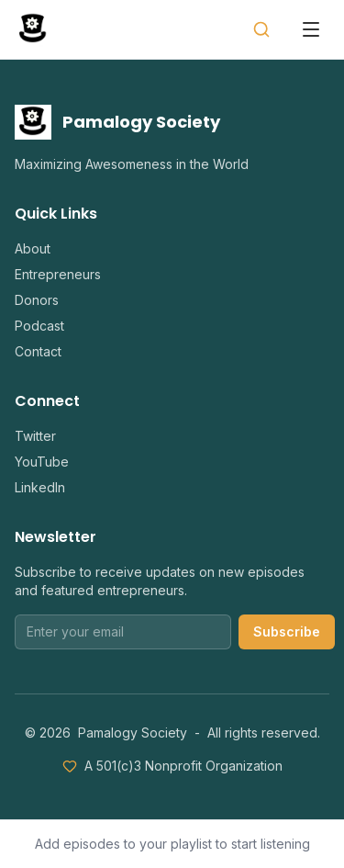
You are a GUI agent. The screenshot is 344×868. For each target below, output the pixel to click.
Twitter (35, 436)
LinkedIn (40, 487)
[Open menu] (311, 29)
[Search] (261, 29)
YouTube (42, 462)
